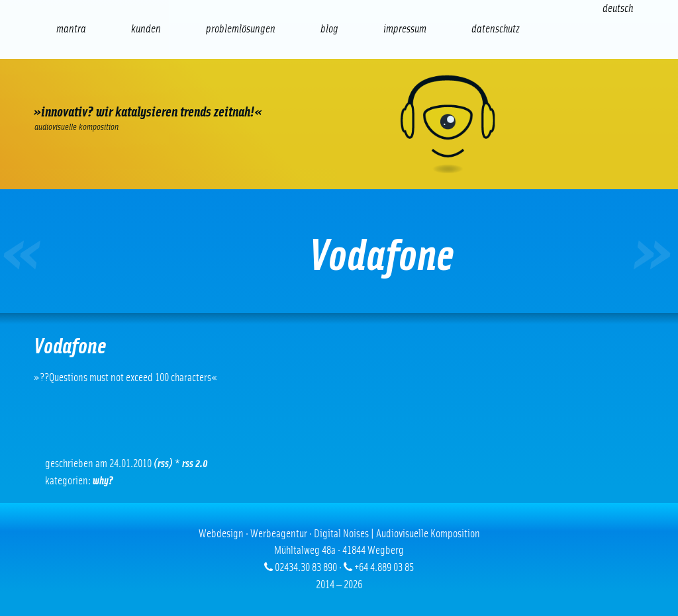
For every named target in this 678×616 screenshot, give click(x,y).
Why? (103, 481)
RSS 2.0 (195, 463)
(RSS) (163, 463)
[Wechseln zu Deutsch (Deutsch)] (618, 8)
